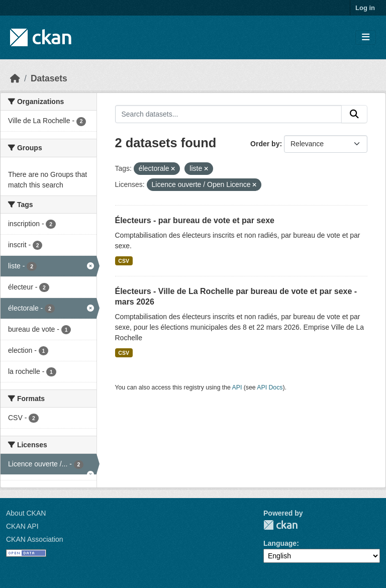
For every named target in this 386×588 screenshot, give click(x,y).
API (237, 387)
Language (280, 543)
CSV (124, 261)
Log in (365, 8)
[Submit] (354, 114)
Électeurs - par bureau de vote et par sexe (195, 220)
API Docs (270, 387)
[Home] (15, 78)
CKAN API (22, 526)
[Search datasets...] (229, 114)
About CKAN (26, 513)
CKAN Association (35, 539)
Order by (265, 144)
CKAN (280, 525)
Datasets (49, 78)
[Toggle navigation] (366, 37)
